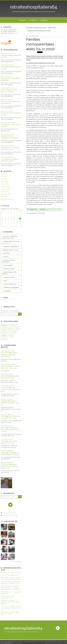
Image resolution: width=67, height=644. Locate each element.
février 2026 (4, 181)
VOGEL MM (5, 353)
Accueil (22, 20)
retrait (3, 329)
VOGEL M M (5, 464)
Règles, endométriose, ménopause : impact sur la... (10, 466)
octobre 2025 (5, 192)
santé (5, 281)
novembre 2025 (6, 189)
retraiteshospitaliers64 (33, 7)
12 (8, 219)
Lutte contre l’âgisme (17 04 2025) (9, 442)
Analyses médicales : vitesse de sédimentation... (9, 355)
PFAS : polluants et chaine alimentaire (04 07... (11, 389)
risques (4, 335)
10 (2, 219)
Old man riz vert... (6, 596)
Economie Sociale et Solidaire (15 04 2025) (11, 417)
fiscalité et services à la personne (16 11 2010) (39, 30)
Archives (33, 20)
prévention (5, 332)
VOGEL (3, 416)
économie (6, 253)
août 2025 (4, 197)
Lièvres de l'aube (6, 575)
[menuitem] (22, 20)
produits (4, 339)
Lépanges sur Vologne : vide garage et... (9, 601)
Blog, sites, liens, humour (11, 250)
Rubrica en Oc (16, 583)
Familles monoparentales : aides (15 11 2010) (41, 44)
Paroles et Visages (6, 614)
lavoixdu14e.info (16, 579)
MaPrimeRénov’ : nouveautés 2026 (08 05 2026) (10, 148)
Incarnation (17, 573)
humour (4, 325)
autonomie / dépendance (11, 246)
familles (36, 210)
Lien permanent (32, 209)
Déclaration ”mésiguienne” (9, 612)
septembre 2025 (6, 194)
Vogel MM (4, 401)
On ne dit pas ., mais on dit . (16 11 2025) (11, 367)
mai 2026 (4, 174)
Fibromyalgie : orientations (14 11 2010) (36, 28)
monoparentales (44, 210)
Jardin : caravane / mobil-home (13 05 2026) (9, 91)
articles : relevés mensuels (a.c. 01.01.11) (11, 242)
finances (6, 257)
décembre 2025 (6, 186)
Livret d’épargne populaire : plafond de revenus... (10, 160)
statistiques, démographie (11, 287)
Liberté (16, 575)
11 (5, 219)
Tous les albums (17, 561)
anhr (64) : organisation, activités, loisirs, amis (10, 237)
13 (11, 219)
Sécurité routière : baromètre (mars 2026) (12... (10, 102)
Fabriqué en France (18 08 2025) (10, 377)
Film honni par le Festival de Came (11, 592)
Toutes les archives (7, 199)
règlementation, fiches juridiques (9, 273)
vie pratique (7, 291)
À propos (44, 20)
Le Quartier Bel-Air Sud (11, 609)
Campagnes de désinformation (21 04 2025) (10, 454)
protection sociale (9, 269)
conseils (13, 332)
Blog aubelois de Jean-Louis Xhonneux (11, 589)
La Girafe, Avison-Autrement (11, 603)
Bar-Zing (6, 594)
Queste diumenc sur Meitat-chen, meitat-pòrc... (11, 583)
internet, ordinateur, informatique (9, 261)
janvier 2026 (4, 184)
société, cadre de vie (10, 284)
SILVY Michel (5, 366)
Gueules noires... (6, 573)
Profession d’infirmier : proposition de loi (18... (10, 403)
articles (11, 335)
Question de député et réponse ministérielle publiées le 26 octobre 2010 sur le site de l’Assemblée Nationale (45, 58)
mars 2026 (4, 179)
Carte (5, 298)
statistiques (13, 325)
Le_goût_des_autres (7, 598)
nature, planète (8, 265)
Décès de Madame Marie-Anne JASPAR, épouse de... (10, 587)
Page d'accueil (52, 28)
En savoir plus (8, 643)
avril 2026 (4, 176)
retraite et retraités (9, 277)
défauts (10, 329)
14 (14, 219)
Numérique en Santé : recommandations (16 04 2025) (10, 430)
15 (17, 219)
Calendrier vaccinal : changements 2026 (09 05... (10, 137)
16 (20, 219)
